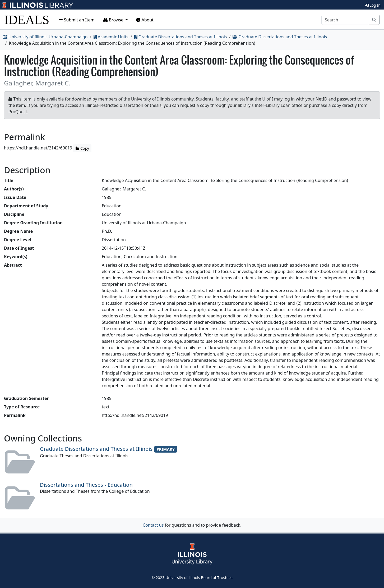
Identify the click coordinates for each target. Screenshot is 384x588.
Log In (373, 5)
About (145, 20)
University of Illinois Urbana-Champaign (45, 37)
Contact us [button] (153, 525)
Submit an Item (77, 20)
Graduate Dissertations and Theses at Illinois (181, 37)
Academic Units (111, 37)
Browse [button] (114, 20)
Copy (82, 148)
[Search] (345, 20)
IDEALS (27, 20)
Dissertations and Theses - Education (86, 485)
